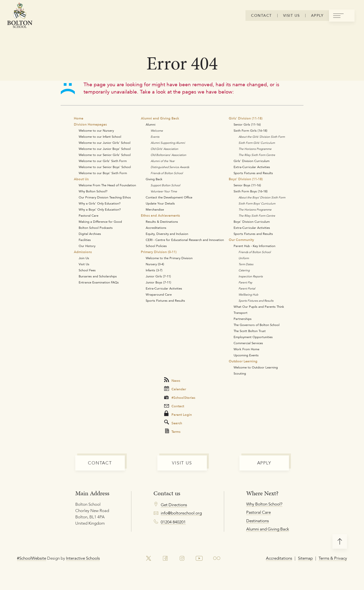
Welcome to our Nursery (96, 130)
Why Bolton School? (93, 191)
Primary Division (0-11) (159, 252)
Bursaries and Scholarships (98, 276)
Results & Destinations (162, 222)
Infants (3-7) (154, 270)
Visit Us (84, 264)
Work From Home (246, 349)
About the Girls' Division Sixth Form (262, 137)
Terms (173, 431)
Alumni (151, 124)
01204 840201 (173, 522)
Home (79, 118)
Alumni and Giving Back (160, 118)
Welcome (157, 131)
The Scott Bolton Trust (250, 331)
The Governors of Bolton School (257, 325)
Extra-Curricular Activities (164, 288)
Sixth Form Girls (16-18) (250, 130)
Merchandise (155, 209)
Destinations (258, 521)
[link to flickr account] (217, 558)
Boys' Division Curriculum (252, 222)
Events (155, 137)
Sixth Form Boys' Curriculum (257, 203)
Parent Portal (247, 288)
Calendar (175, 389)
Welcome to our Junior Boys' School (105, 149)
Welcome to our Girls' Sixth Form (103, 161)
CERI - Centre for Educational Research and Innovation (185, 240)
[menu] (342, 16)
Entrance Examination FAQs (99, 282)
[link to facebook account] (165, 558)
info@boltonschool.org (181, 513)
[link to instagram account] (182, 558)
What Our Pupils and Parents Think (259, 307)
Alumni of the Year (163, 161)
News (172, 380)
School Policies (156, 246)
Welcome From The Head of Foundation (107, 185)
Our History (87, 246)
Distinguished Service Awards (170, 167)
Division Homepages (90, 124)
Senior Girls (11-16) (247, 124)
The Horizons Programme (255, 149)
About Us (81, 179)
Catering (244, 270)
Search (173, 423)
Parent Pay (245, 282)
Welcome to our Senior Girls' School (105, 155)
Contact (174, 406)
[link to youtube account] (199, 558)
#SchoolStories (180, 398)
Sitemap (305, 558)
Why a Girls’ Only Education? (100, 203)
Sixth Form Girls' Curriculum (257, 143)
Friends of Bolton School (167, 173)
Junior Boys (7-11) (158, 282)
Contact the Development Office (169, 197)
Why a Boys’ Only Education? (100, 209)
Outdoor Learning (243, 361)
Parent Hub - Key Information (254, 246)
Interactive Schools (83, 558)
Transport (241, 313)
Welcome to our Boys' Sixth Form (103, 173)
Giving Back (154, 179)
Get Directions (174, 505)
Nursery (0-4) (155, 264)
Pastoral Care (89, 215)
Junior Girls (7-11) (158, 276)
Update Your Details (160, 203)
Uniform (244, 258)
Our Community (241, 240)
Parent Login (178, 414)
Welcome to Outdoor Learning (256, 367)
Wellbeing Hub (248, 295)
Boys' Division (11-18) (246, 179)
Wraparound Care (159, 294)
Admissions (83, 252)
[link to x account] (148, 558)
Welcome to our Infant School (100, 137)
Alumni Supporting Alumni (168, 143)
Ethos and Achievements (160, 215)
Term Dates (246, 264)
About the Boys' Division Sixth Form (262, 197)
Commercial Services (248, 343)
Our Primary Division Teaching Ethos (105, 197)
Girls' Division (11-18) (246, 118)
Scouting (240, 373)
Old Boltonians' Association (168, 155)
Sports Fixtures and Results (165, 300)
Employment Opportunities (253, 337)
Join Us (84, 258)
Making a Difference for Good (100, 222)
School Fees (87, 270)
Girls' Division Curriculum (252, 161)
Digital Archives (90, 234)
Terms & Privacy (333, 558)
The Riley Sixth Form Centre (257, 155)
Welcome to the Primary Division (169, 258)
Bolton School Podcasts (96, 228)
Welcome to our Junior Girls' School (105, 143)
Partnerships (243, 319)
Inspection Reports (251, 276)
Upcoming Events (246, 355)
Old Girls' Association (164, 149)
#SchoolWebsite (32, 558)
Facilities (85, 240)
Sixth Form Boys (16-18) (251, 191)
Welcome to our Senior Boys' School (105, 167)
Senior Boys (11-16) (247, 185)
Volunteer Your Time (164, 191)
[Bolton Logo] (20, 16)
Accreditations (156, 228)
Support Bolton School (165, 185)
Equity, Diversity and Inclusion (167, 234)
